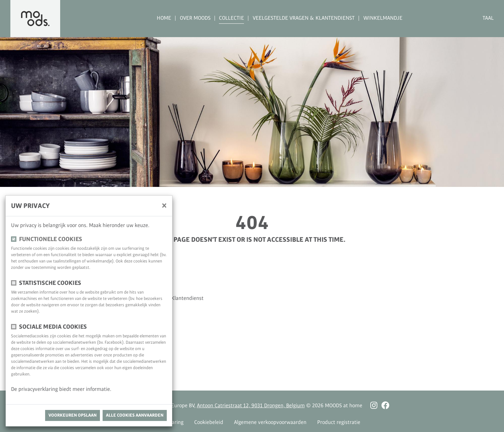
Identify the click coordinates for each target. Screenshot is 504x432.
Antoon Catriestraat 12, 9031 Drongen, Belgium (251, 406)
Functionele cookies (51, 239)
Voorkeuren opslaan (73, 415)
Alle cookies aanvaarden (135, 415)
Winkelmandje (383, 18)
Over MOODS (195, 18)
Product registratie (339, 422)
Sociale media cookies (53, 327)
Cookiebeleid (209, 422)
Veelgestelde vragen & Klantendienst (304, 18)
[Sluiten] (164, 205)
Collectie (231, 18)
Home (164, 18)
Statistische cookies (50, 283)
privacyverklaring (39, 389)
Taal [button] (488, 18)
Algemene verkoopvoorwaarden (270, 422)
